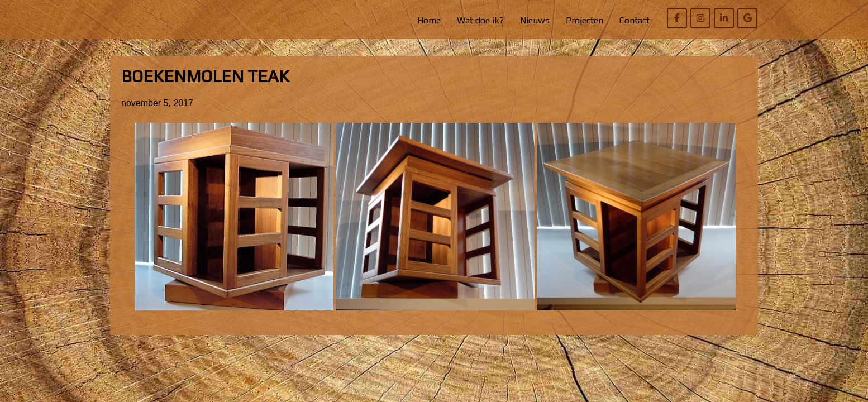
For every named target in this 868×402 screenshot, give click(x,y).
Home (429, 20)
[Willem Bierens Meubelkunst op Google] (747, 18)
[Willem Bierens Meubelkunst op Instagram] (700, 18)
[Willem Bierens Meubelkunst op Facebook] (677, 18)
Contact (635, 20)
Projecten (585, 20)
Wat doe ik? (480, 20)
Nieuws (535, 20)
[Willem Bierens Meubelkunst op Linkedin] (724, 18)
